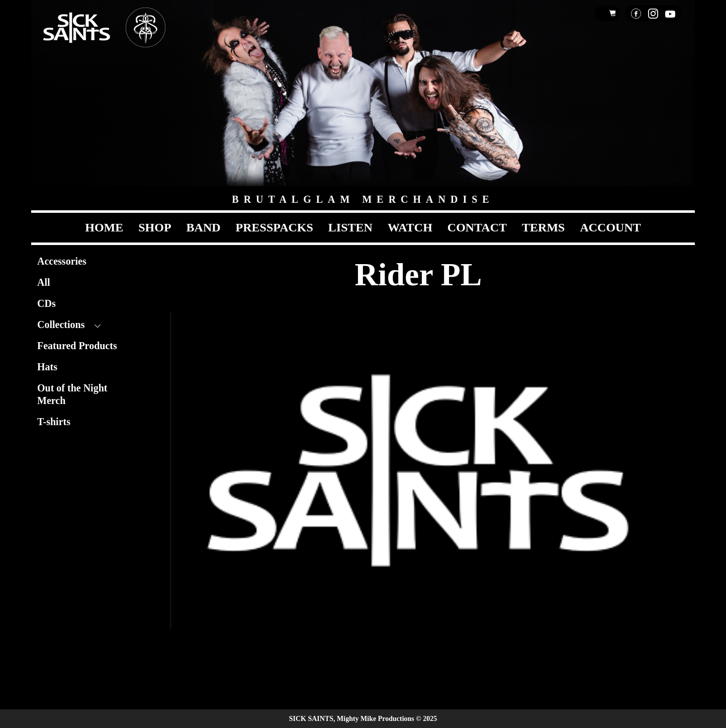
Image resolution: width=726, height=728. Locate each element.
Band (204, 227)
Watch (410, 227)
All (44, 282)
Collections (61, 325)
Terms (543, 227)
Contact (477, 227)
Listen (350, 227)
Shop (155, 227)
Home (104, 227)
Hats (47, 367)
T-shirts (54, 422)
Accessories (62, 261)
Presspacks (275, 227)
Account (610, 227)
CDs (47, 303)
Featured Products (77, 346)
